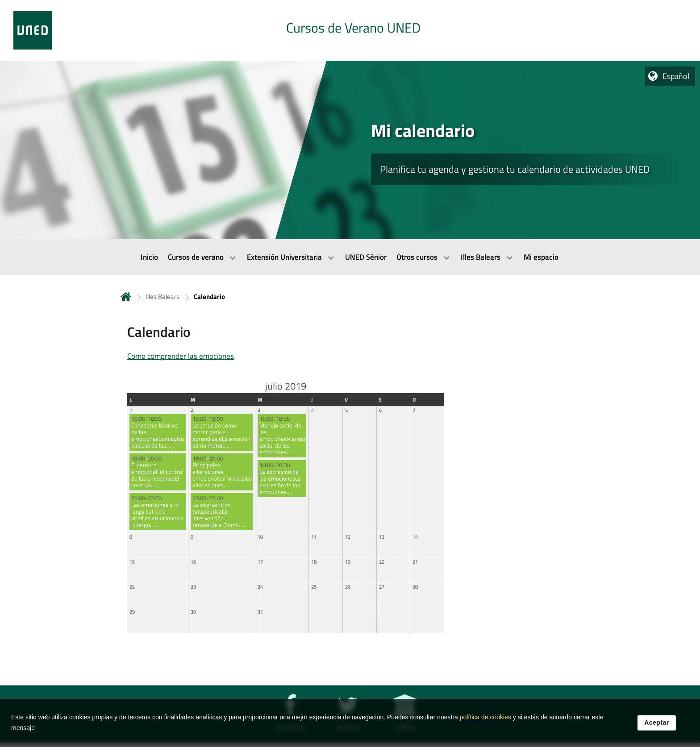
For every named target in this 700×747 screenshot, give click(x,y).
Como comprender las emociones (181, 356)
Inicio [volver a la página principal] (126, 297)
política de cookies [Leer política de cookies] (485, 718)
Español (676, 76)
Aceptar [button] (657, 723)
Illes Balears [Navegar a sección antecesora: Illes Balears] (162, 297)
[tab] (350, 30)
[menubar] (350, 257)
